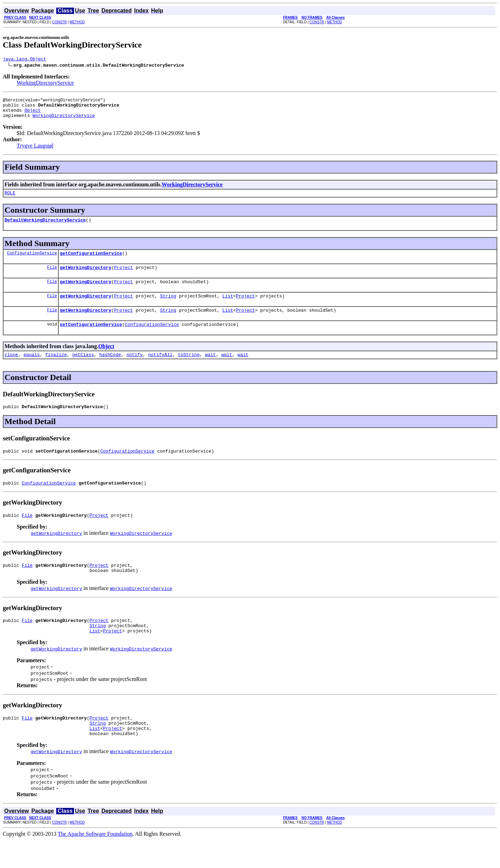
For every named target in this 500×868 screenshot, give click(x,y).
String (168, 307)
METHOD (77, 22)
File (52, 276)
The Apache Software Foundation (95, 862)
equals (32, 369)
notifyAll (160, 369)
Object (32, 114)
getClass (83, 369)
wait (210, 369)
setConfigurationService (91, 338)
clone (11, 369)
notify (135, 369)
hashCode (110, 369)
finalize (56, 369)
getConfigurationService (91, 261)
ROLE (10, 199)
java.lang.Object (24, 60)
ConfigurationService (32, 261)
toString (189, 369)
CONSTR (59, 22)
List (228, 307)
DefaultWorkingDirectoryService (45, 227)
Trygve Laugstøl (35, 151)
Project (123, 277)
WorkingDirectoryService (45, 84)
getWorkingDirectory (85, 277)
